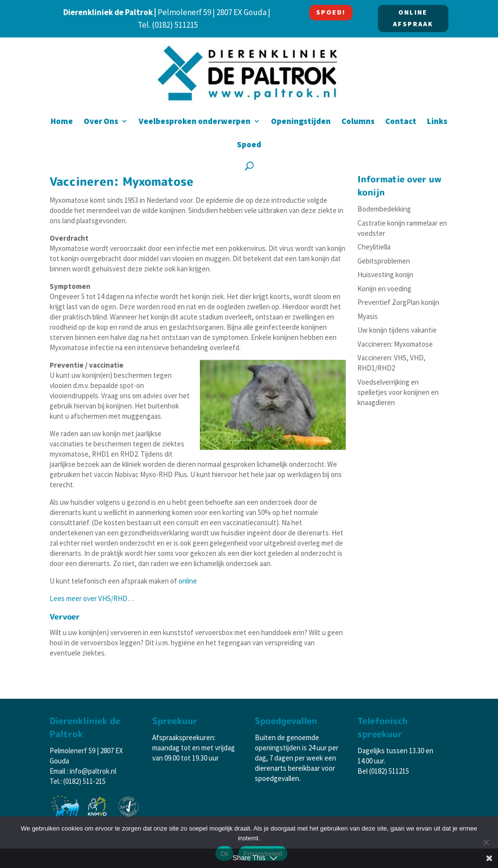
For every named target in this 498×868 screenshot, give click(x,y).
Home (62, 122)
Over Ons (101, 122)
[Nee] (486, 842)
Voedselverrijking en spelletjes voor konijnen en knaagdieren (398, 392)
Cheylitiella (374, 247)
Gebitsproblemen (384, 261)
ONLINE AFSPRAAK (413, 18)
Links (437, 122)
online (188, 581)
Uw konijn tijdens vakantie (397, 330)
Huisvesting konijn (385, 275)
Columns (358, 122)
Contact (401, 122)
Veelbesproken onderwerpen (195, 122)
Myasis (368, 316)
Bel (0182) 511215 (383, 771)
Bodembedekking (384, 209)
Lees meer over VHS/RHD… (92, 598)
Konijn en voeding (384, 289)
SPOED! (331, 12)
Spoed (249, 145)
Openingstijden (301, 122)
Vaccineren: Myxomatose (395, 344)
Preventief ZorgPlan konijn (398, 302)
